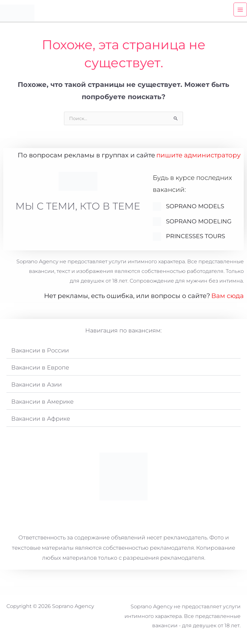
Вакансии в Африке (41, 423)
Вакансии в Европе (40, 371)
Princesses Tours (196, 240)
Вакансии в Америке (42, 406)
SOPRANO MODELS (195, 210)
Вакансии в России (40, 354)
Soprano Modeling (199, 225)
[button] (123, 355)
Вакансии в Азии (37, 388)
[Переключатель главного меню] (240, 13)
